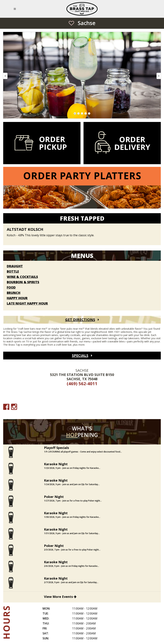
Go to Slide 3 (82, 114)
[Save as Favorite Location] (71, 23)
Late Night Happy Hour (27, 304)
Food (11, 288)
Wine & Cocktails (22, 277)
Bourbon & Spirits (23, 282)
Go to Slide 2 (79, 114)
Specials (80, 355)
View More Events (60, 597)
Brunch (14, 293)
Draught (15, 266)
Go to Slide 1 (75, 114)
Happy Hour (17, 298)
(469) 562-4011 (82, 384)
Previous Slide (6, 76)
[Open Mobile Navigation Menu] (15, 9)
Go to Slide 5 (89, 114)
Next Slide (158, 76)
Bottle (13, 272)
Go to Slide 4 (86, 114)
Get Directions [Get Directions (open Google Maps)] (80, 320)
